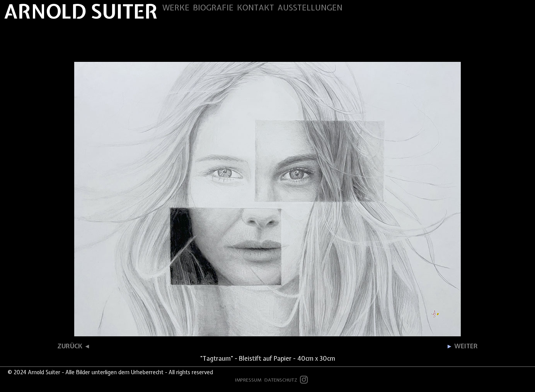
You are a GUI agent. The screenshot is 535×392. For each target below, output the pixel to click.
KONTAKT (256, 8)
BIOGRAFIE (213, 8)
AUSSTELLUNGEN (310, 8)
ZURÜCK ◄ (74, 346)
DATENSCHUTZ (281, 380)
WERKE (176, 8)
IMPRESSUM (248, 380)
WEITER (462, 346)
